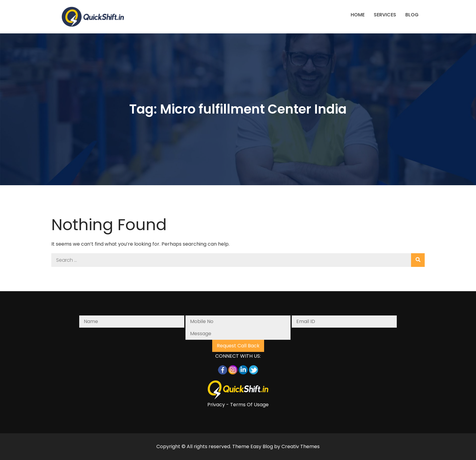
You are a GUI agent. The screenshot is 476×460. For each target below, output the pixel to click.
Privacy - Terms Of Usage (238, 405)
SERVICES (385, 15)
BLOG (412, 15)
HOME (358, 15)
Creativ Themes (301, 446)
